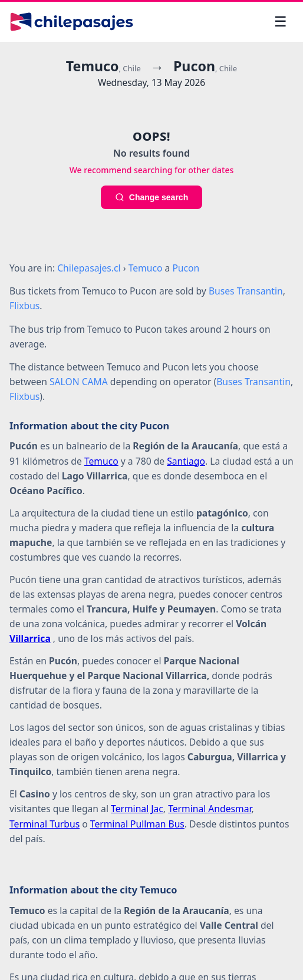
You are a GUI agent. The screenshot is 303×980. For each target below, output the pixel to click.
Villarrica (30, 638)
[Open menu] (281, 22)
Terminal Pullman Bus (137, 824)
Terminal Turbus (45, 824)
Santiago (186, 461)
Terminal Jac (137, 809)
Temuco (101, 461)
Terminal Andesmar (210, 809)
